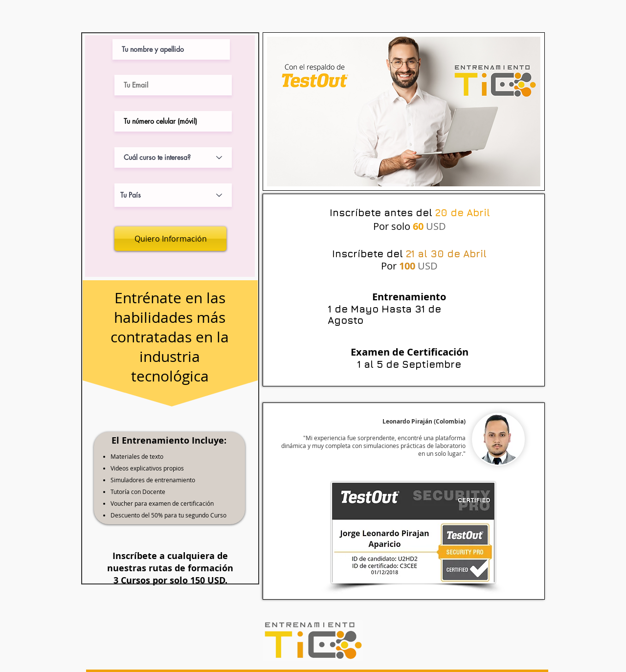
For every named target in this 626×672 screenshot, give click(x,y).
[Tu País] (173, 195)
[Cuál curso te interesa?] (173, 157)
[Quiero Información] (170, 239)
